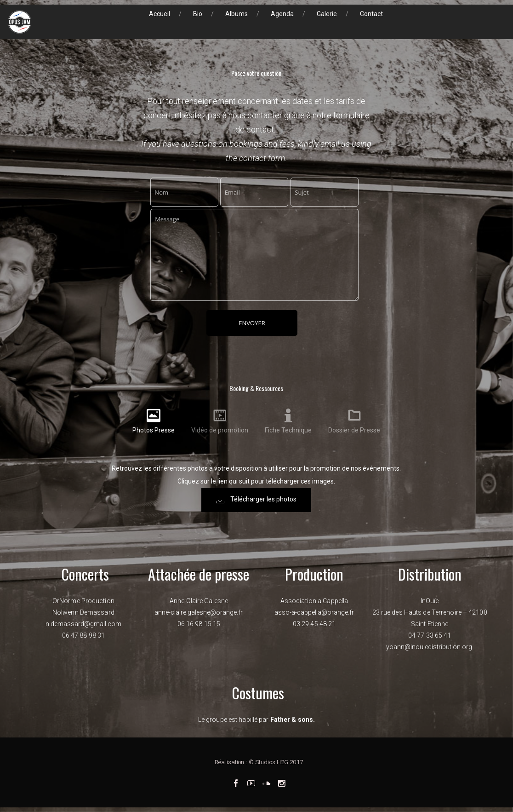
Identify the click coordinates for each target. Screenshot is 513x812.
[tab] (154, 421)
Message (254, 255)
